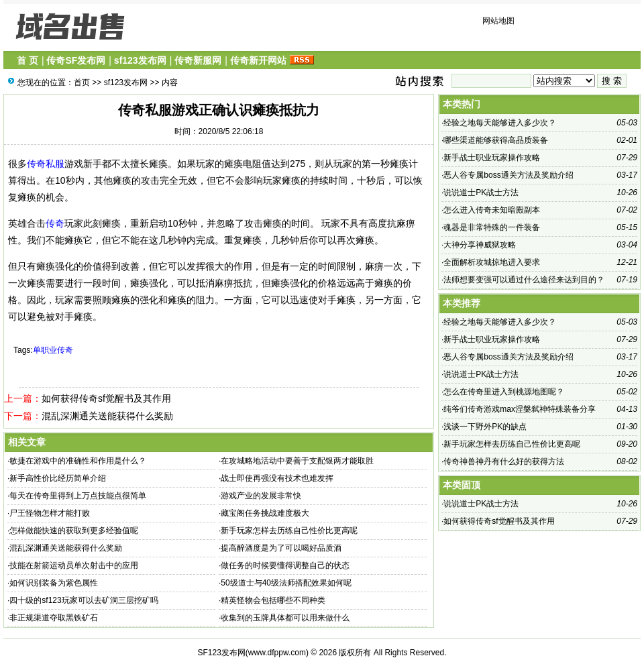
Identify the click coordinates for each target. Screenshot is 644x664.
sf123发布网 (140, 60)
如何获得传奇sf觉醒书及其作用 (106, 398)
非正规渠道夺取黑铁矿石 (54, 618)
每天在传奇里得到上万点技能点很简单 (78, 496)
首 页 (28, 60)
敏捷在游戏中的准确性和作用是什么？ (78, 461)
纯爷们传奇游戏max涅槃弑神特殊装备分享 (520, 409)
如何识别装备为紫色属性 (54, 583)
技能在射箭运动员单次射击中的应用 (74, 565)
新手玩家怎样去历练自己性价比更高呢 (289, 531)
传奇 (55, 223)
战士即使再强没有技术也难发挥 (277, 478)
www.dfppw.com (277, 653)
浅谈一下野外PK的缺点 (485, 427)
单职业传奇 (53, 350)
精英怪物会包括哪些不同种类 (273, 600)
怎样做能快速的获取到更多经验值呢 (74, 531)
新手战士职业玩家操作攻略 (492, 158)
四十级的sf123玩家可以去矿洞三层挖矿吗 (84, 600)
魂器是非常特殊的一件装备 (492, 227)
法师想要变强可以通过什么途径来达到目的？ (524, 280)
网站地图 (498, 21)
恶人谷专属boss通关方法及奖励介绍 (508, 175)
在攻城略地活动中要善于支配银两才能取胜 (297, 461)
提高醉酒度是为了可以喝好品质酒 (281, 548)
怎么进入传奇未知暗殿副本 (492, 210)
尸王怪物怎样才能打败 (50, 513)
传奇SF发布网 (76, 60)
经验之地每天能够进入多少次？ (500, 123)
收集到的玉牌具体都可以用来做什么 (285, 618)
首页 (82, 82)
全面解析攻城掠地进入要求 (492, 262)
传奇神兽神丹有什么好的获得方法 (504, 461)
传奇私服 (46, 164)
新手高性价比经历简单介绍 (58, 478)
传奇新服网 (198, 60)
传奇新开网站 (258, 60)
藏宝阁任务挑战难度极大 (265, 513)
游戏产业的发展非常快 (261, 496)
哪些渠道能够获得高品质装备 (496, 140)
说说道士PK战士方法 (481, 192)
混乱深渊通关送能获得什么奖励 (107, 416)
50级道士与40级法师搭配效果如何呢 (286, 583)
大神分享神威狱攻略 (480, 245)
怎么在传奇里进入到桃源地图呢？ (504, 392)
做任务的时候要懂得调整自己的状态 (285, 565)
